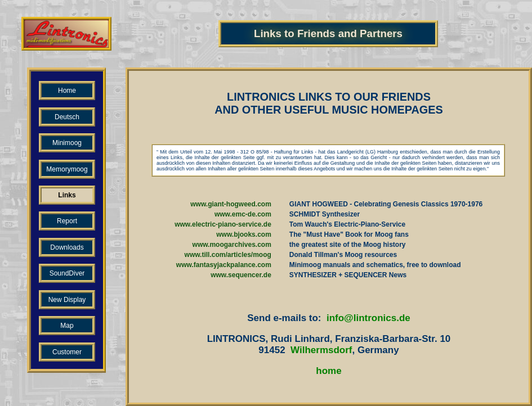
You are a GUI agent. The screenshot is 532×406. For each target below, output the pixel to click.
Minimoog (67, 143)
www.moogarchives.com (232, 245)
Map (67, 326)
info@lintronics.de (368, 318)
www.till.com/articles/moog (228, 255)
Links (67, 195)
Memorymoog (67, 169)
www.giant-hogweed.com (231, 204)
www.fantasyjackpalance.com (224, 265)
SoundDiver (67, 273)
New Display (67, 300)
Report (67, 221)
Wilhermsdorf (321, 350)
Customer (67, 352)
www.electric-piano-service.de (223, 224)
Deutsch (67, 117)
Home (67, 91)
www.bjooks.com (244, 234)
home (328, 371)
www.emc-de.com (243, 214)
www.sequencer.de (241, 275)
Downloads (67, 247)
